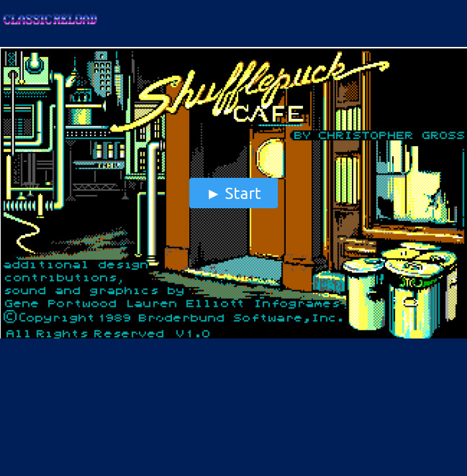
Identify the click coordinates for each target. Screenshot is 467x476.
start (243, 193)
